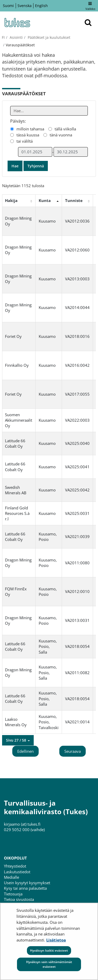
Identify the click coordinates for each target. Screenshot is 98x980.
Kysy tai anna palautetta (25, 888)
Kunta (45, 200)
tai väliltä (25, 141)
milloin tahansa (30, 129)
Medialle (11, 877)
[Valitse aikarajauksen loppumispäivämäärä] (71, 152)
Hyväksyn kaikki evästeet (49, 950)
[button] (18, 740)
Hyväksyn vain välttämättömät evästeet (49, 964)
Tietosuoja (13, 894)
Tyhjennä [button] (36, 166)
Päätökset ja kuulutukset (48, 37)
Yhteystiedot (15, 866)
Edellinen (25, 751)
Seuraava (73, 751)
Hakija (11, 200)
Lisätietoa (56, 940)
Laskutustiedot (17, 872)
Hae (15, 166)
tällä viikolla (65, 129)
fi (3, 37)
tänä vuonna (61, 135)
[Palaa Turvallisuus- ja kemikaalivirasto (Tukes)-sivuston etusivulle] (17, 23)
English (41, 6)
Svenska (25, 6)
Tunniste (74, 200)
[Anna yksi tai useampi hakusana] (49, 111)
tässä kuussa (28, 135)
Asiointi (16, 37)
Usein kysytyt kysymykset (27, 883)
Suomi (8, 6)
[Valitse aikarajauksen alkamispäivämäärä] (35, 152)
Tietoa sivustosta (19, 899)
